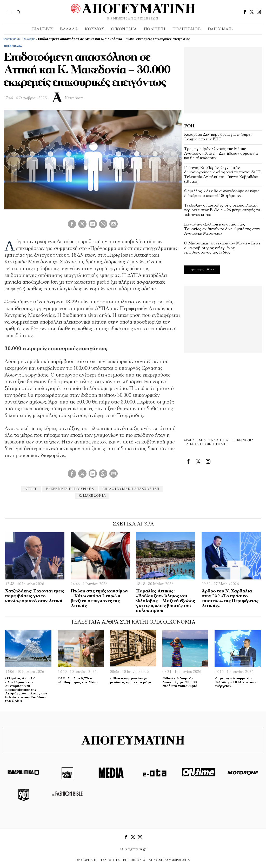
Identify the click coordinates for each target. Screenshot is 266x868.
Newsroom (74, 98)
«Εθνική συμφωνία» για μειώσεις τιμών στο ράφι (130, 680)
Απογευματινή (11, 39)
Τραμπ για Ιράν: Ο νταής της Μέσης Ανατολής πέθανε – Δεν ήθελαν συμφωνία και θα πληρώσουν (221, 153)
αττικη (31, 489)
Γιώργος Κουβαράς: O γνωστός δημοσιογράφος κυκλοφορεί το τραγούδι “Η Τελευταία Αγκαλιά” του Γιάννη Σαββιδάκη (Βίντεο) (222, 175)
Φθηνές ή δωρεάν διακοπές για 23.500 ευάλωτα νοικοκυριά (180, 682)
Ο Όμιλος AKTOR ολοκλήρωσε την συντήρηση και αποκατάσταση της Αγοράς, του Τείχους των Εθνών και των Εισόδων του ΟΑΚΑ (26, 690)
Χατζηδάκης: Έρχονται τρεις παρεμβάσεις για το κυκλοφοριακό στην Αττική (35, 596)
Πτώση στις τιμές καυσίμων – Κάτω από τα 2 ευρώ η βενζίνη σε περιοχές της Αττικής (99, 599)
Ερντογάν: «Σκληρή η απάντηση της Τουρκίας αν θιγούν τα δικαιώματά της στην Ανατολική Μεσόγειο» (222, 229)
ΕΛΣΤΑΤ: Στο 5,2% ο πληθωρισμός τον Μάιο (78, 680)
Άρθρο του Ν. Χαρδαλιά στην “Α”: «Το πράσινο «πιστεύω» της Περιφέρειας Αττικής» (230, 599)
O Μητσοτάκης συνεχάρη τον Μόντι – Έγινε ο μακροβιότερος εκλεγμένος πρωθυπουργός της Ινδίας (222, 248)
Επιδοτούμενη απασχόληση (131, 489)
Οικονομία (29, 39)
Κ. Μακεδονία (92, 496)
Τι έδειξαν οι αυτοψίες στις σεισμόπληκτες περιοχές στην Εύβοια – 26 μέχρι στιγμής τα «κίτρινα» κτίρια (222, 210)
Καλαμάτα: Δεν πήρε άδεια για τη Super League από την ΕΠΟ (218, 137)
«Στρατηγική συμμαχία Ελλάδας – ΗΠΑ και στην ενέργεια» (235, 682)
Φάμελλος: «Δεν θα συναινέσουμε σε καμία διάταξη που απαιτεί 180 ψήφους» (222, 194)
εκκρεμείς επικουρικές (70, 489)
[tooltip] (245, 12)
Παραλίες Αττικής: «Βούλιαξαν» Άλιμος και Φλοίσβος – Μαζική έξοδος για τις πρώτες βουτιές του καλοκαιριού (166, 601)
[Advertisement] (223, 79)
